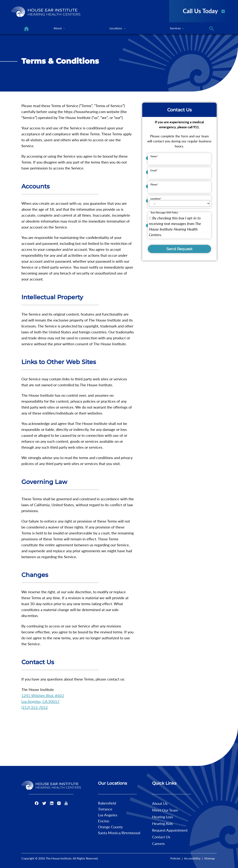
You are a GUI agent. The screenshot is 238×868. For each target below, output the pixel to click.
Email (154, 170)
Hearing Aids (163, 823)
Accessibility (192, 858)
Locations (156, 199)
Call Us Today (204, 11)
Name (154, 156)
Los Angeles (108, 815)
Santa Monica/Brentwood (119, 833)
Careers (158, 843)
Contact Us (161, 837)
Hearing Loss (163, 817)
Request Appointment (170, 830)
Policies (175, 858)
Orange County (110, 827)
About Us (160, 803)
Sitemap (209, 858)
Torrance (105, 809)
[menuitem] (26, 29)
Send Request (179, 249)
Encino (104, 821)
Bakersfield (107, 803)
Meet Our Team (165, 810)
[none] (59, 29)
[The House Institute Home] (46, 12)
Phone (154, 184)
